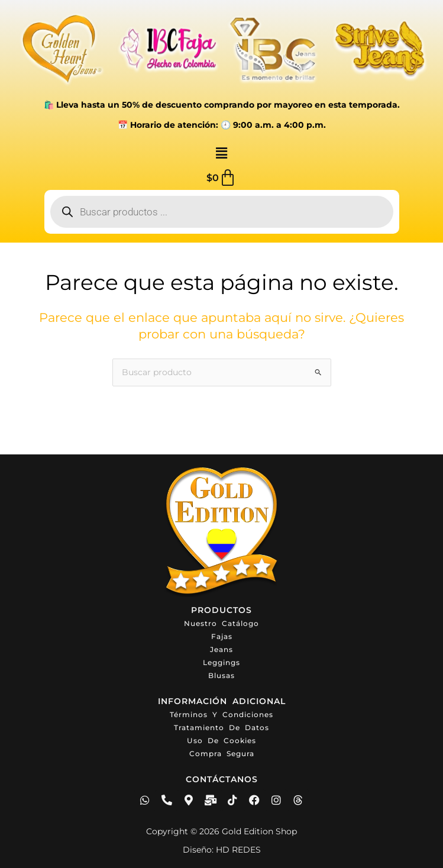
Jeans (221, 649)
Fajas (222, 636)
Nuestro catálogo (221, 623)
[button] (221, 154)
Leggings (221, 662)
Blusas (221, 675)
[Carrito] (221, 178)
